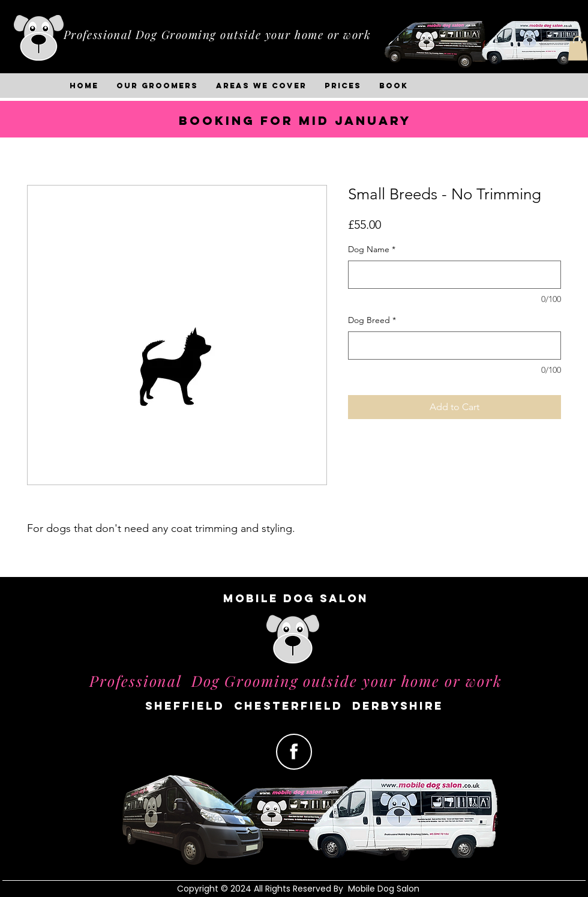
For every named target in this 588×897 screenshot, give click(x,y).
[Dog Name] (454, 275)
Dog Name (372, 249)
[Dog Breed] (454, 346)
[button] (578, 48)
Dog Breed (372, 320)
